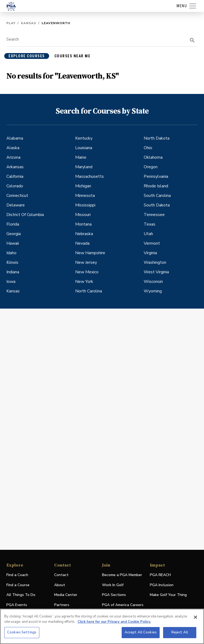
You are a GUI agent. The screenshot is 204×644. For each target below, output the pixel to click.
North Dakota (157, 138)
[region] (102, 626)
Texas (150, 224)
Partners (62, 605)
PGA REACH (160, 575)
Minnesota (85, 196)
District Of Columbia (25, 215)
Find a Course (18, 585)
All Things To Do (21, 595)
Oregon (151, 167)
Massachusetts (90, 176)
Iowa (11, 282)
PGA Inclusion (162, 585)
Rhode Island (156, 186)
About (60, 585)
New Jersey (86, 262)
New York (84, 282)
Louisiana (84, 148)
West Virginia (156, 272)
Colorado (15, 186)
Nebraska (84, 234)
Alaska (13, 148)
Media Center (66, 595)
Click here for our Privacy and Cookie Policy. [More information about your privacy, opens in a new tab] (114, 622)
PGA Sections (114, 595)
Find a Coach (17, 575)
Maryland (84, 167)
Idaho (11, 253)
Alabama (15, 138)
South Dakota (157, 205)
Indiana (13, 272)
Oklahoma (153, 157)
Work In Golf (113, 585)
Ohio (148, 148)
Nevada (82, 243)
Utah (148, 234)
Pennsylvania (156, 176)
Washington (155, 262)
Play (11, 23)
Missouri (83, 215)
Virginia (150, 253)
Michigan (83, 186)
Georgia (14, 234)
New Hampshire (90, 253)
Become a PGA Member (122, 575)
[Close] (195, 617)
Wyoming (153, 291)
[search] (192, 40)
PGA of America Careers (123, 605)
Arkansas (15, 167)
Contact (61, 575)
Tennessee (154, 215)
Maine (81, 157)
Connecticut (17, 196)
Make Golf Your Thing (168, 595)
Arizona (13, 157)
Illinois (12, 262)
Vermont (152, 243)
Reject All (180, 632)
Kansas (29, 23)
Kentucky (84, 138)
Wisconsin (153, 282)
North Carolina (89, 291)
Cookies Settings (22, 632)
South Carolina (157, 196)
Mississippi (85, 205)
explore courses (27, 56)
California (15, 176)
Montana (83, 224)
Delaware (16, 205)
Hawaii (13, 243)
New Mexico (87, 272)
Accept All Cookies (141, 632)
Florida (13, 224)
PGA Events (17, 605)
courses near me (73, 56)
